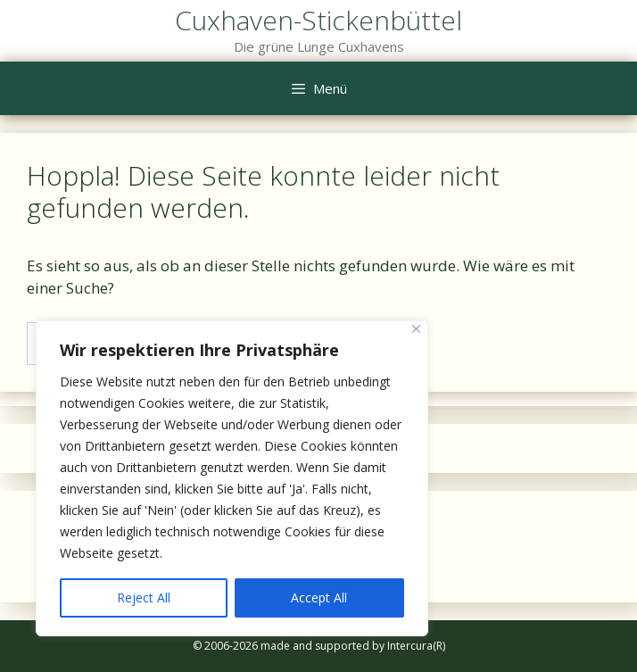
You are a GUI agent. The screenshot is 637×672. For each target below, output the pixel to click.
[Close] (416, 329)
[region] (232, 478)
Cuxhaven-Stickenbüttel (318, 20)
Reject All (144, 597)
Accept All (319, 597)
